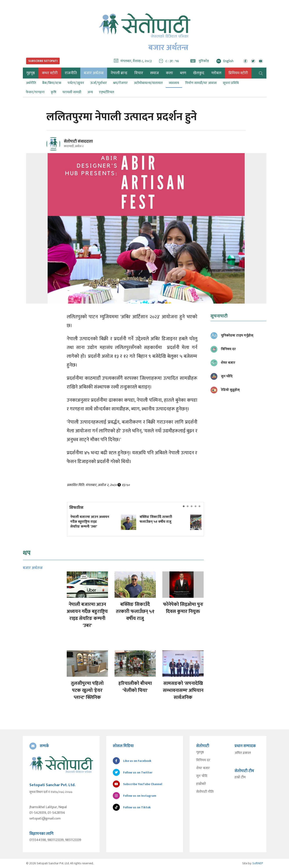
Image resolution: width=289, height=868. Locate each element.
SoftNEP (258, 863)
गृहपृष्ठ (200, 752)
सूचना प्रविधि (231, 83)
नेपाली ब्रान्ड (119, 73)
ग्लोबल (216, 73)
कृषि (54, 92)
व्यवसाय (174, 83)
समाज (154, 73)
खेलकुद (199, 73)
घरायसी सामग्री (72, 92)
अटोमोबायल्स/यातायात (148, 83)
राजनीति (71, 73)
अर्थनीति (31, 83)
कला (169, 73)
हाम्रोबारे (201, 784)
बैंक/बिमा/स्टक (52, 83)
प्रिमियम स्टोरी (238, 73)
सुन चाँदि (202, 776)
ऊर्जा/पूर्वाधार (99, 83)
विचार (139, 73)
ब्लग (183, 73)
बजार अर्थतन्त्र (94, 73)
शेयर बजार (203, 768)
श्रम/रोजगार (120, 83)
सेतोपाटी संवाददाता (78, 141)
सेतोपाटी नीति (205, 792)
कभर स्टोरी (50, 73)
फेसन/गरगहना (35, 92)
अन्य (90, 92)
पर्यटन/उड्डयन (76, 83)
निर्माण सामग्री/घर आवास (201, 83)
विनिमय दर (203, 760)
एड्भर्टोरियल (107, 92)
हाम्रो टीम (240, 777)
